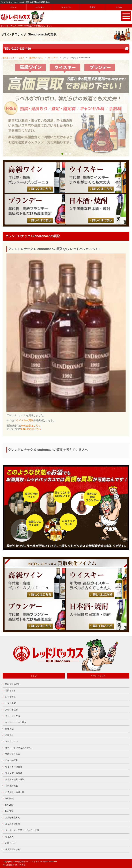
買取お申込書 (12, 710)
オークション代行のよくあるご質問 (22, 830)
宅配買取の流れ (13, 684)
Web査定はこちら (31, 426)
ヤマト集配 (10, 703)
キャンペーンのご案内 (16, 722)
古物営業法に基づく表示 (14, 865)
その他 (119, 7)
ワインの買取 (12, 760)
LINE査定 (10, 805)
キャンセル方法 (13, 716)
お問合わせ (10, 843)
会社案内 (9, 837)
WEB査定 (10, 798)
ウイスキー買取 (25, 420)
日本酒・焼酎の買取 (15, 780)
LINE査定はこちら (31, 429)
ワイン (13, 7)
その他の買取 (12, 786)
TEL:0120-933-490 (18, 49)
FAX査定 (9, 811)
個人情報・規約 (13, 849)
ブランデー (66, 7)
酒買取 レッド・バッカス (13, 58)
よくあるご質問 (13, 824)
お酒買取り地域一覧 (15, 792)
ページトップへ (98, 676)
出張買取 (9, 729)
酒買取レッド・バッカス (29, 862)
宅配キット (10, 691)
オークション (12, 741)
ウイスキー (40, 7)
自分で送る (10, 697)
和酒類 (93, 7)
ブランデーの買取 (14, 773)
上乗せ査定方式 (13, 818)
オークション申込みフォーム (19, 748)
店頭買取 (9, 735)
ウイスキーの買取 (14, 767)
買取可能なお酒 (13, 754)
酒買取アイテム (36, 58)
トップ (34, 676)
